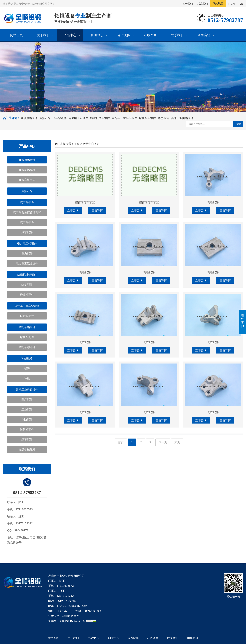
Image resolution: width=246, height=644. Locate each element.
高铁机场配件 (27, 170)
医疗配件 (27, 400)
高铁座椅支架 (27, 180)
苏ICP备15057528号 (72, 621)
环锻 (27, 378)
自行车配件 (27, 316)
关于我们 (188, 4)
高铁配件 (213, 202)
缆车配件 (27, 440)
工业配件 (27, 410)
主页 (77, 144)
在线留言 (150, 35)
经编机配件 (27, 295)
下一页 (163, 442)
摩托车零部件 (27, 347)
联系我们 (203, 4)
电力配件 (27, 253)
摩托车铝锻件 (147, 118)
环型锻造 (163, 118)
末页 (177, 442)
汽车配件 (27, 232)
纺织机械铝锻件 (100, 118)
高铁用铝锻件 (29, 118)
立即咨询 (73, 210)
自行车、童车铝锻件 (124, 118)
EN (241, 4)
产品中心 (70, 35)
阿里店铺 (204, 35)
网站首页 (16, 35)
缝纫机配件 (27, 430)
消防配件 (27, 420)
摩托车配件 (27, 337)
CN (233, 4)
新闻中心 (97, 35)
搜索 (238, 124)
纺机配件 (27, 285)
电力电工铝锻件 (78, 118)
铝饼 (27, 368)
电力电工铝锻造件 (27, 263)
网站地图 (218, 4)
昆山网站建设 (71, 616)
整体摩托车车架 (85, 202)
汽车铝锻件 (60, 118)
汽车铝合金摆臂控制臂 (27, 212)
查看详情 (97, 210)
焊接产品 (45, 118)
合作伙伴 (124, 35)
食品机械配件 (27, 450)
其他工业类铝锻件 (182, 118)
